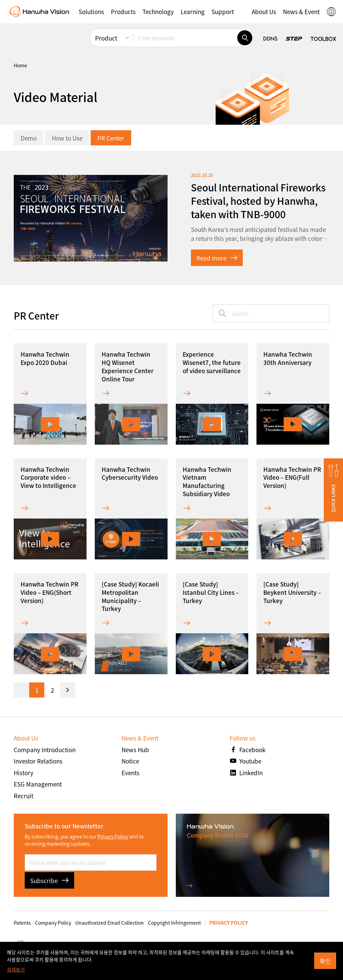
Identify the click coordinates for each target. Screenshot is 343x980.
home (20, 65)
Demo (29, 138)
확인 (325, 961)
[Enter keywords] (185, 38)
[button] (91, 12)
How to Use (67, 138)
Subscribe (49, 881)
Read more (217, 258)
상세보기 (16, 969)
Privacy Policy (113, 836)
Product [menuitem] (106, 38)
